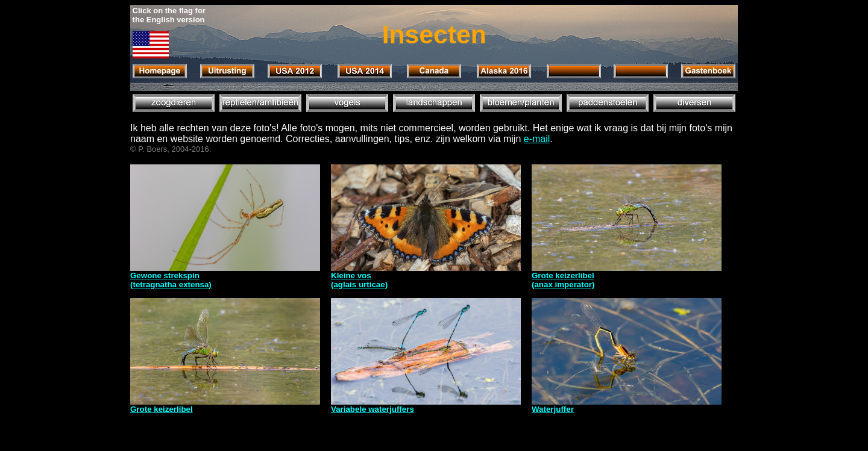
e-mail (537, 139)
